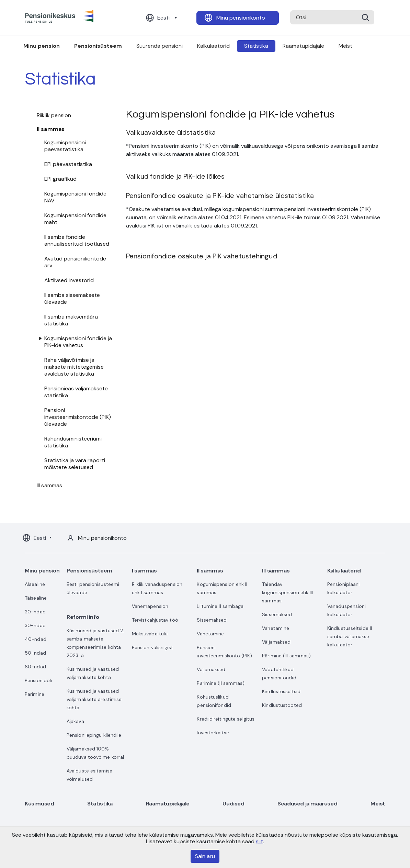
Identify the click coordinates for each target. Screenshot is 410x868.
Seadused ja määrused (307, 804)
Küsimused (39, 804)
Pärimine (35, 694)
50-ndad (35, 653)
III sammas (49, 485)
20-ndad (35, 612)
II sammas (51, 129)
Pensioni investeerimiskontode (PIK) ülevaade (78, 417)
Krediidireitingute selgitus (226, 719)
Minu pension (42, 46)
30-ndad (35, 625)
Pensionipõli (38, 680)
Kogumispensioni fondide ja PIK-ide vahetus (78, 342)
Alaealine (35, 584)
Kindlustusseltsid (281, 691)
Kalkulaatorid (213, 46)
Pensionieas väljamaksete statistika (76, 392)
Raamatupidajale (303, 46)
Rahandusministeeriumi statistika (73, 442)
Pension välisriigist (152, 647)
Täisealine (36, 598)
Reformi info (83, 617)
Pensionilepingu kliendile (94, 735)
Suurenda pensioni (160, 46)
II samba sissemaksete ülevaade (72, 298)
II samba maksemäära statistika (71, 320)
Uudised (233, 804)
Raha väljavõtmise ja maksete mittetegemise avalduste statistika (74, 367)
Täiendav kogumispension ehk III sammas (287, 592)
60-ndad (35, 667)
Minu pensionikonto (241, 18)
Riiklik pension (54, 115)
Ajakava (75, 721)
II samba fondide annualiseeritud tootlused (77, 240)
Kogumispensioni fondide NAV (75, 197)
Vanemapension (150, 606)
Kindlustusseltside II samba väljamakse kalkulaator (350, 636)
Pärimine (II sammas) (221, 683)
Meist (345, 46)
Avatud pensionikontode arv (75, 262)
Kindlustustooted (282, 705)
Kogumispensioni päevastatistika (65, 146)
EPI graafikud (60, 179)
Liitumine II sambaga (220, 606)
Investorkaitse (213, 733)
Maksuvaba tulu (150, 634)
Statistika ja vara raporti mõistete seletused (75, 464)
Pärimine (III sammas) (286, 656)
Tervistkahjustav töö (155, 620)
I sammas (144, 571)
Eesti (163, 18)
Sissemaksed (212, 620)
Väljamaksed (211, 669)
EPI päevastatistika (68, 164)
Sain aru (205, 856)
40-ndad (36, 639)
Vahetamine (210, 634)
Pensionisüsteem (98, 46)
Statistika (256, 46)
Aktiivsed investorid (69, 280)
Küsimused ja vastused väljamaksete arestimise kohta (94, 699)
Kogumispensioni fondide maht (75, 219)
